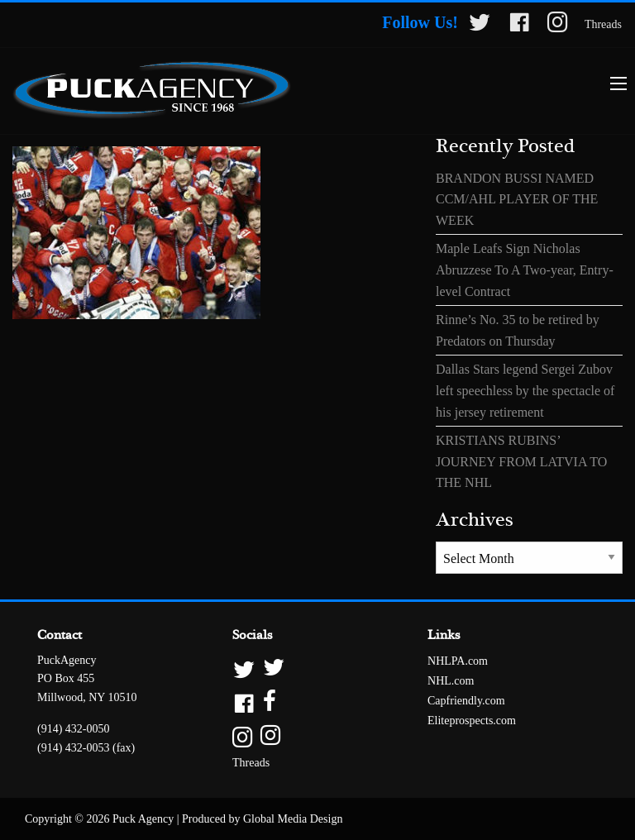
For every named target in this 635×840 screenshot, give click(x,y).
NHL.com (451, 681)
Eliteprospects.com (472, 721)
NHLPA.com (458, 661)
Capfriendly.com (466, 701)
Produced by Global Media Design (262, 819)
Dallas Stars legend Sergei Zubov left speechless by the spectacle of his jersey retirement (525, 390)
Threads (603, 24)
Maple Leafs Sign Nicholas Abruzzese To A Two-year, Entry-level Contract (525, 270)
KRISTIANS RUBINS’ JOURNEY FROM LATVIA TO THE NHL (521, 461)
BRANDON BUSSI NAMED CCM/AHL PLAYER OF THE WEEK (517, 199)
